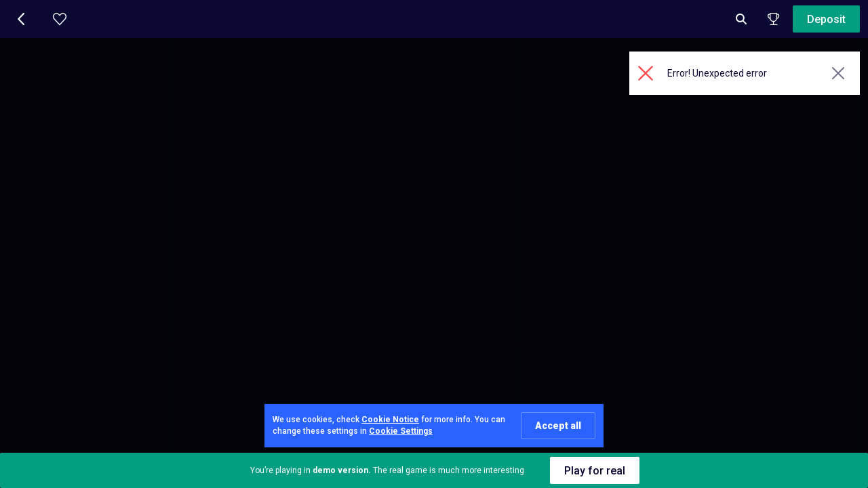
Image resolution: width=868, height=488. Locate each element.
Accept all (558, 426)
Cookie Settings (401, 431)
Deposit (826, 19)
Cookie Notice (390, 420)
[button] (22, 19)
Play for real (595, 471)
